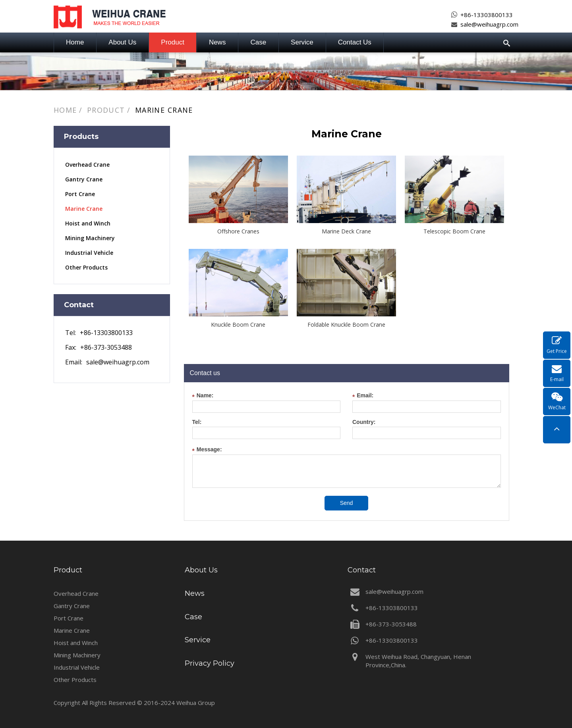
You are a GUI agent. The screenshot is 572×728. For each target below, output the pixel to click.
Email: (363, 396)
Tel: (197, 422)
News (217, 42)
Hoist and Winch (88, 223)
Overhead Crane (87, 165)
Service (302, 42)
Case (258, 42)
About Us (122, 42)
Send (347, 503)
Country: (364, 422)
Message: (207, 450)
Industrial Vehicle (89, 253)
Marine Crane (164, 110)
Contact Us (355, 42)
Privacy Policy (210, 663)
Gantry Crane (84, 179)
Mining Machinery (90, 238)
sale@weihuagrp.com (489, 24)
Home (75, 42)
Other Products (86, 267)
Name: (203, 396)
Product (173, 42)
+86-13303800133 (487, 15)
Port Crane (80, 194)
